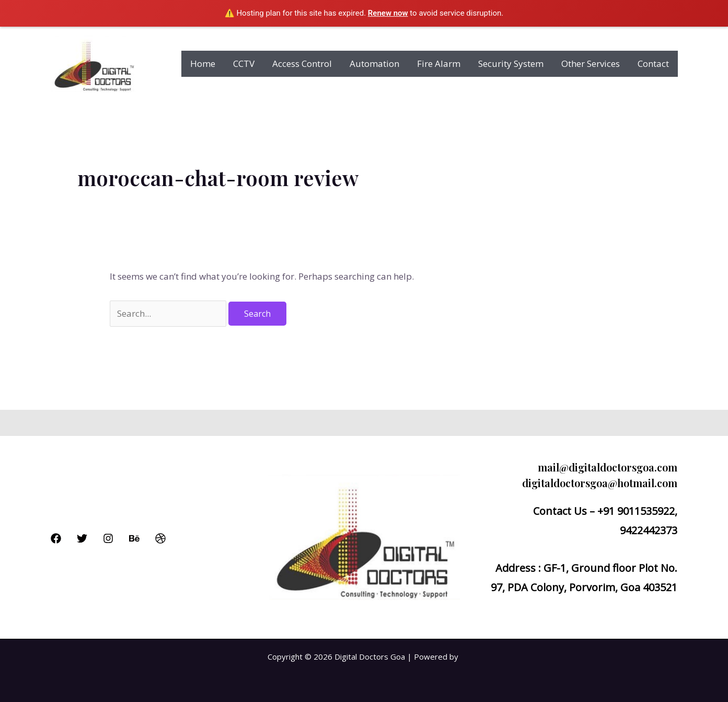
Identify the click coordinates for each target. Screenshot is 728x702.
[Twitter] (82, 538)
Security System (511, 64)
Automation (374, 64)
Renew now (388, 13)
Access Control (302, 64)
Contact (653, 64)
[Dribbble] (160, 538)
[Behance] (134, 538)
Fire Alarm (439, 64)
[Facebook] (56, 538)
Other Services (591, 64)
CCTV (244, 64)
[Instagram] (108, 538)
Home (203, 64)
